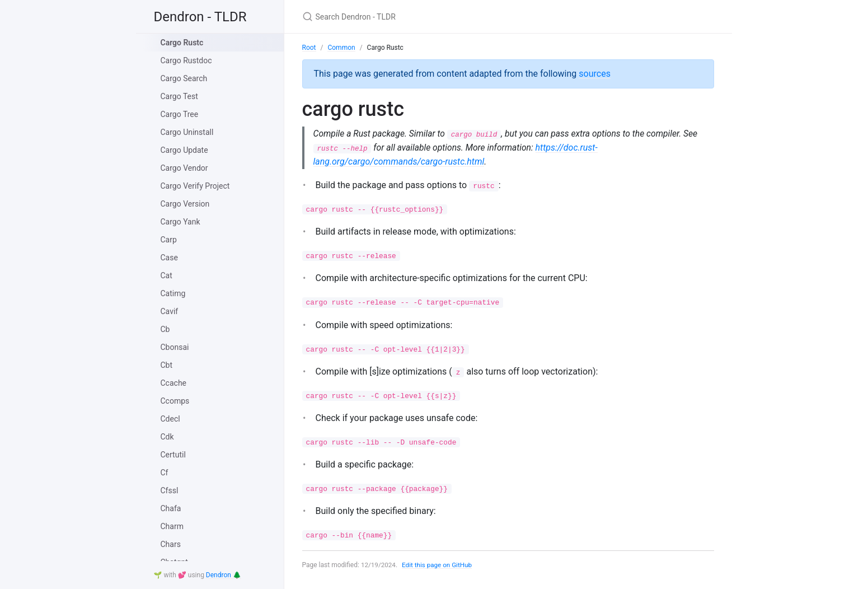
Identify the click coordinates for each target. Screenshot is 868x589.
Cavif (170, 311)
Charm (172, 526)
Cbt (167, 365)
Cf (165, 473)
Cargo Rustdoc (186, 60)
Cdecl (170, 419)
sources (595, 74)
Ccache (174, 383)
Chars (171, 544)
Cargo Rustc (182, 43)
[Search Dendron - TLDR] (434, 17)
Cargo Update (184, 150)
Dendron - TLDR (200, 17)
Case (169, 258)
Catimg (173, 293)
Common (341, 48)
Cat (166, 275)
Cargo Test (179, 96)
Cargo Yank (180, 222)
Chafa (171, 508)
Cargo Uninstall (187, 132)
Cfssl (170, 490)
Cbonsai (175, 347)
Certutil (173, 455)
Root (309, 48)
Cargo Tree (180, 114)
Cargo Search (184, 78)
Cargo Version (185, 204)
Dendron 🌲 (224, 575)
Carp (169, 240)
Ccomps (175, 401)
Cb (165, 329)
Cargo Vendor (184, 168)
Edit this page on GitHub (439, 565)
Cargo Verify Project (195, 186)
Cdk (167, 437)
